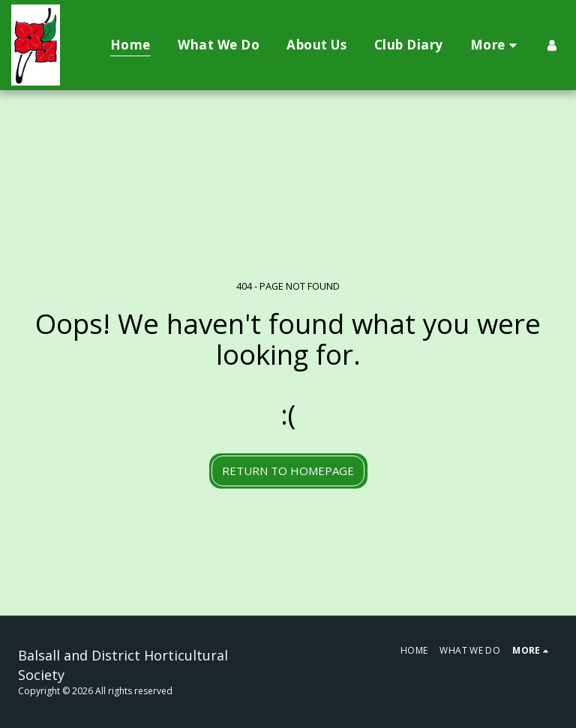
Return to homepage (288, 471)
